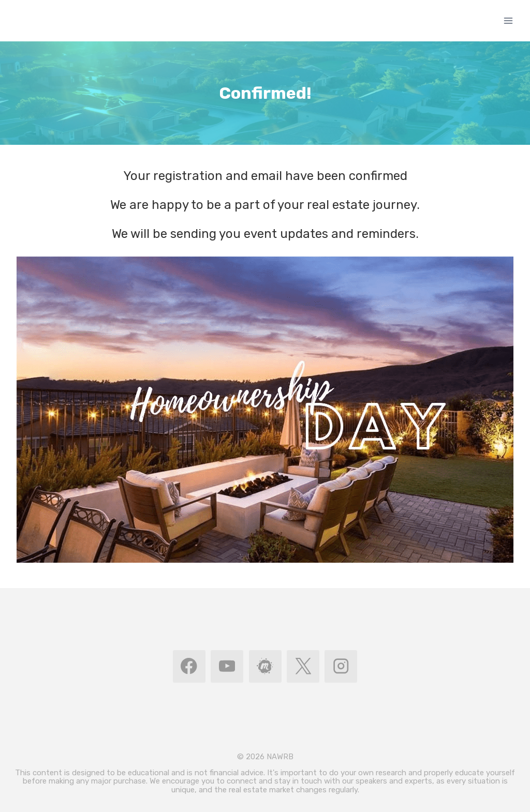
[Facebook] (189, 666)
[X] (303, 666)
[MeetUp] (265, 666)
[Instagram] (341, 666)
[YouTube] (227, 666)
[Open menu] (508, 20)
